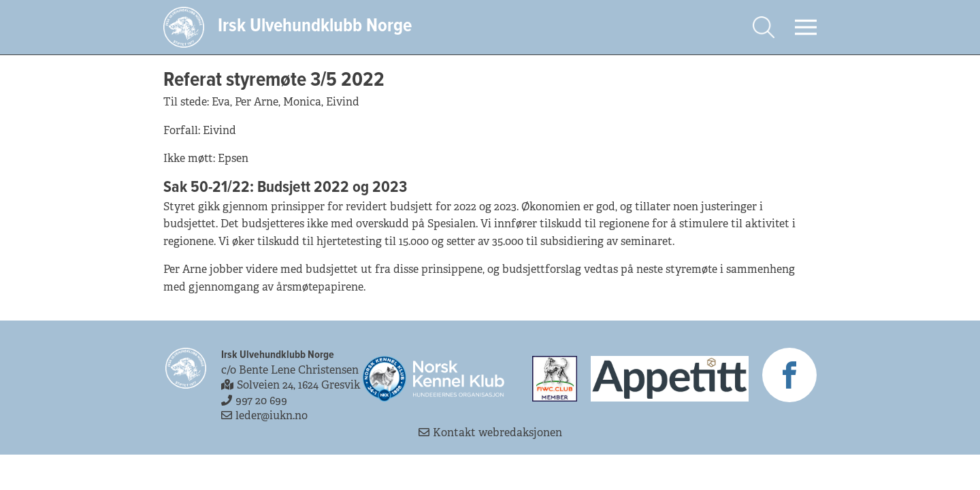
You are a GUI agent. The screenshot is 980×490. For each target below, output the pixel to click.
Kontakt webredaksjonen (490, 432)
